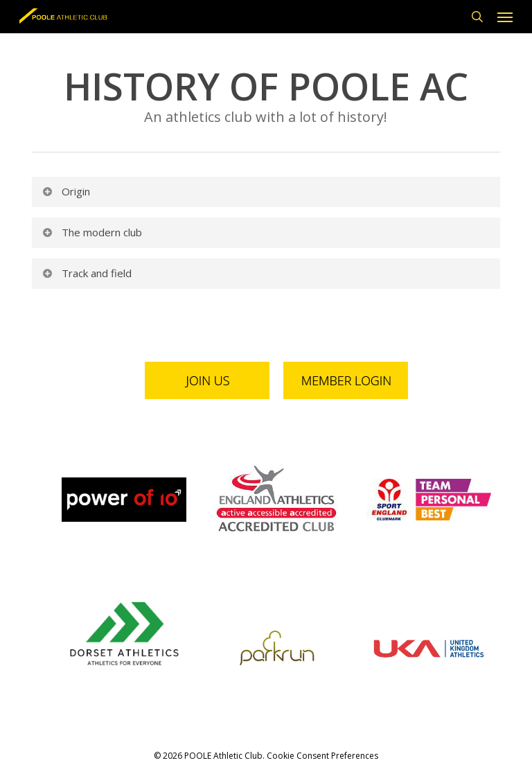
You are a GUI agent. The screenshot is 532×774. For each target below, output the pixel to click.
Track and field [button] (86, 273)
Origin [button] (65, 191)
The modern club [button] (91, 232)
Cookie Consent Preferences (322, 756)
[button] (505, 17)
